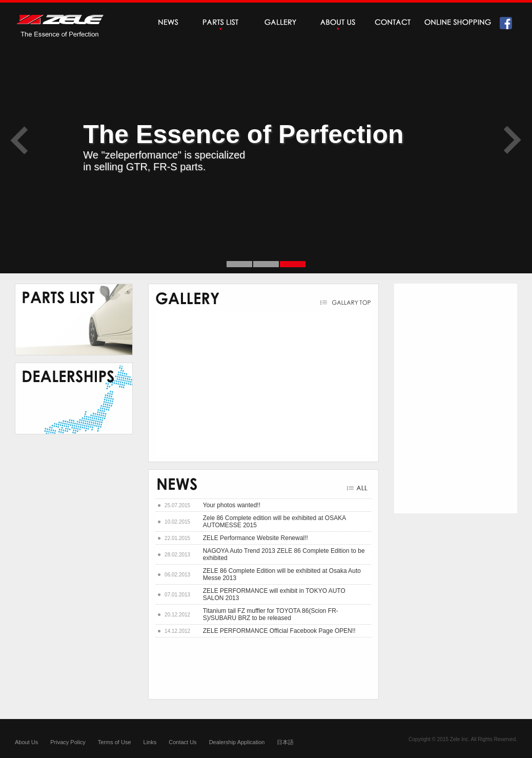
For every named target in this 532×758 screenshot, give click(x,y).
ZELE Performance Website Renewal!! (255, 538)
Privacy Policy (68, 742)
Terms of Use (115, 742)
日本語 (285, 742)
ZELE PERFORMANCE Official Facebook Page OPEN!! (279, 631)
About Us (26, 742)
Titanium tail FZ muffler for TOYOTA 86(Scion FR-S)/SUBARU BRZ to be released (271, 614)
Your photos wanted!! (232, 505)
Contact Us (182, 742)
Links (150, 742)
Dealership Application (237, 742)
